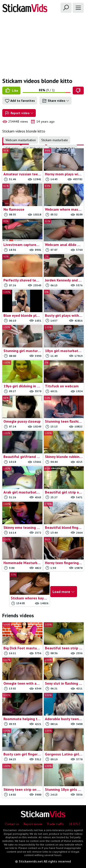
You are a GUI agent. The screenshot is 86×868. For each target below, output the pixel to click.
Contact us (12, 824)
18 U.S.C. (75, 824)
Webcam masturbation (21, 140)
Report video (19, 113)
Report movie (33, 824)
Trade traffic (55, 824)
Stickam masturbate (55, 140)
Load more (64, 592)
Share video (55, 101)
